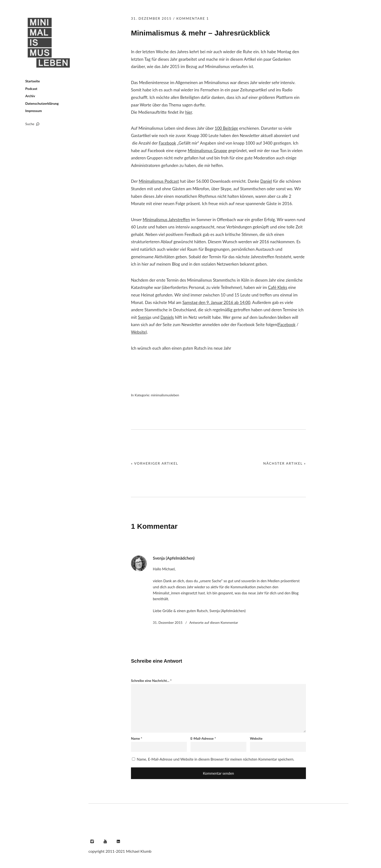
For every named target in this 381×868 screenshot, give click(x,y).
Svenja (144, 317)
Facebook (167, 143)
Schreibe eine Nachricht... (151, 681)
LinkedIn (118, 841)
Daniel (266, 181)
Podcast (31, 89)
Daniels (167, 317)
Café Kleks (278, 287)
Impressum (34, 111)
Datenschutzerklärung (42, 103)
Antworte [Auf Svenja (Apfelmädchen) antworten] (214, 622)
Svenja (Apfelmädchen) (174, 558)
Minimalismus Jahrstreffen (166, 220)
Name (137, 738)
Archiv (30, 96)
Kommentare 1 (193, 18)
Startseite (33, 81)
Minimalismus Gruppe (208, 151)
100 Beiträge (226, 128)
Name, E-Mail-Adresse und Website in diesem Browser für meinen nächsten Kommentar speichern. (216, 759)
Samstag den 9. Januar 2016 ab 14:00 (216, 302)
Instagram (92, 841)
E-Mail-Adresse (203, 738)
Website (138, 332)
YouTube (105, 841)
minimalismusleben (165, 395)
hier (189, 112)
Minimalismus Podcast (159, 181)
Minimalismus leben (50, 43)
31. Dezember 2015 (151, 18)
